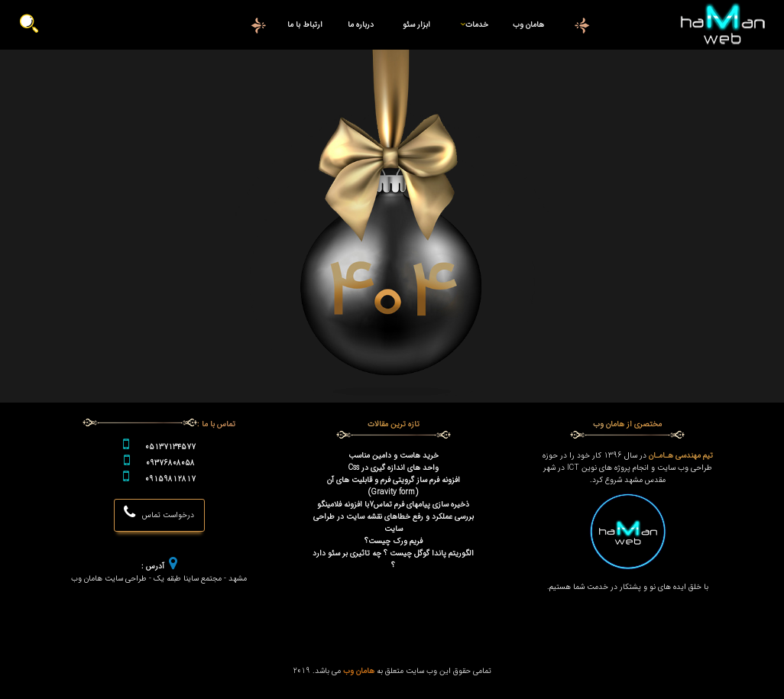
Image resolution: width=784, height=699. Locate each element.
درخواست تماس (159, 513)
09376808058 (170, 463)
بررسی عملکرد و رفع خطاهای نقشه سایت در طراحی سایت (394, 523)
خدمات (471, 24)
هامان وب (528, 24)
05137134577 (170, 447)
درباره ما (361, 24)
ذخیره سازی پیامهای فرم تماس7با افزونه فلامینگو (393, 504)
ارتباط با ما (305, 24)
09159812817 (170, 479)
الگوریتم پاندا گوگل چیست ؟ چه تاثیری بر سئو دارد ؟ (393, 559)
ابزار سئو (416, 24)
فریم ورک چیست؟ (394, 541)
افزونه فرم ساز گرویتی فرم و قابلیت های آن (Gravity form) (394, 486)
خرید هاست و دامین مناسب (394, 455)
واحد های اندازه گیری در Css (394, 468)
